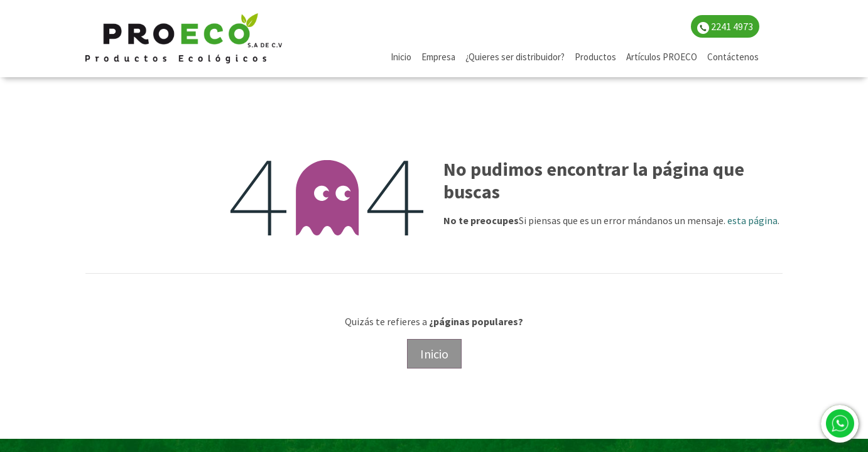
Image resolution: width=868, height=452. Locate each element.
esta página (752, 220)
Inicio (434, 354)
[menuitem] (401, 57)
